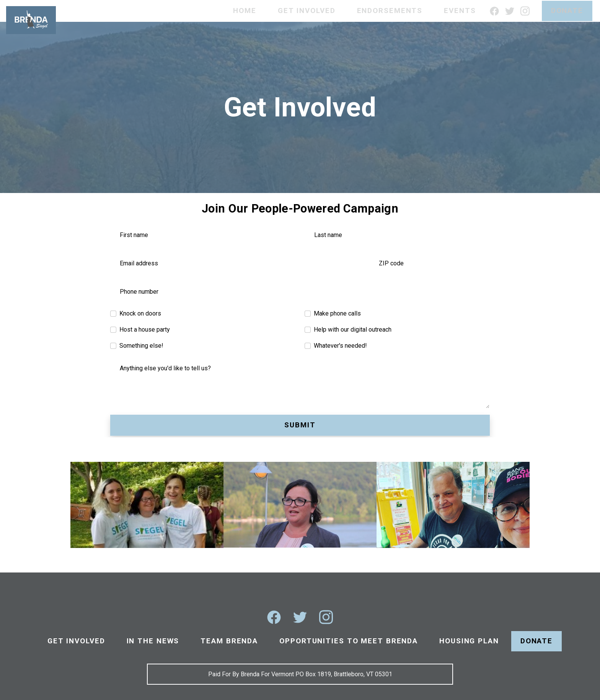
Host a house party (145, 330)
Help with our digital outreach (353, 330)
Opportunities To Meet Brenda (349, 641)
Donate (567, 11)
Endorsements (390, 11)
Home (245, 11)
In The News (153, 641)
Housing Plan (469, 641)
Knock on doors (140, 313)
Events (460, 11)
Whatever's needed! (340, 346)
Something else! (141, 346)
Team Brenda (229, 641)
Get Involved (307, 11)
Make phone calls (337, 313)
